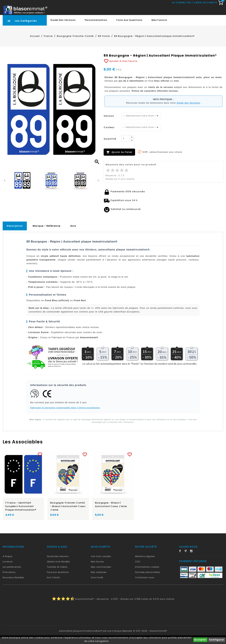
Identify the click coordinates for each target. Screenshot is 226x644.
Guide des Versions (63, 27)
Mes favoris (159, 27)
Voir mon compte (101, 563)
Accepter (200, 640)
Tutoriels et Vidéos (57, 574)
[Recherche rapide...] (103, 8)
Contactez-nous (145, 584)
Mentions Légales (145, 563)
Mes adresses (99, 579)
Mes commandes (101, 574)
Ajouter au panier (119, 159)
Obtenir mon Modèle (58, 568)
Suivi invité (97, 584)
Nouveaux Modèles (13, 584)
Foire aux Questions (129, 27)
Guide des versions (58, 563)
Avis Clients (53, 584)
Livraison (8, 568)
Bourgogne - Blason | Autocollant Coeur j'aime (111, 511)
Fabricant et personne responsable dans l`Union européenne (65, 414)
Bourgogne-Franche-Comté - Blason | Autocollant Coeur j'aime (68, 513)
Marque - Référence (47, 233)
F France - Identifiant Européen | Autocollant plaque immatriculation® (21, 513)
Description (15, 233)
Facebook (182, 558)
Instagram (192, 558)
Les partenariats (12, 574)
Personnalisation (96, 27)
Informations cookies (147, 574)
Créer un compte (206, 18)
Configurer (217, 640)
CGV (138, 568)
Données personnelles (148, 579)
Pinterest (187, 558)
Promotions (9, 579)
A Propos (8, 563)
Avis (73, 233)
